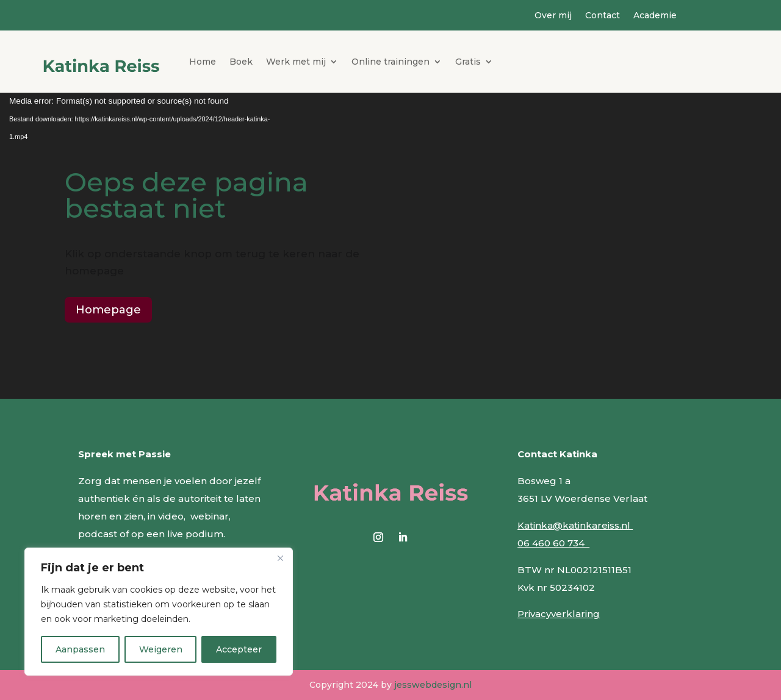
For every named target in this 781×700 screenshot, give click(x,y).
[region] (159, 612)
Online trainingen (390, 62)
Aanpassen (80, 649)
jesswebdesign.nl (433, 685)
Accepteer (239, 649)
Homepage (108, 310)
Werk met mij (296, 62)
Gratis (468, 62)
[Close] (280, 558)
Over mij (553, 16)
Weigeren (161, 649)
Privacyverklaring (559, 614)
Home (203, 62)
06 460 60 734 (553, 543)
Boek (241, 62)
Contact (603, 16)
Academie (655, 16)
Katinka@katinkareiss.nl (575, 525)
